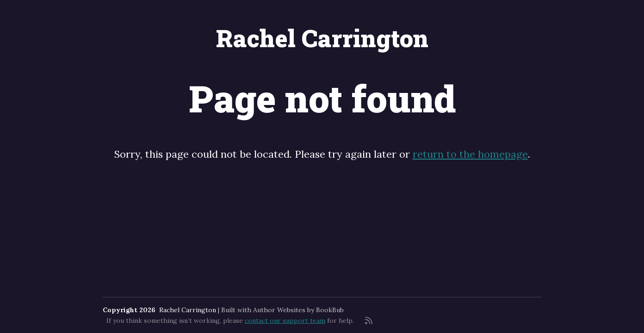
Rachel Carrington (322, 38)
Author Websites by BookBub (298, 310)
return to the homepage (470, 154)
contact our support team (285, 321)
